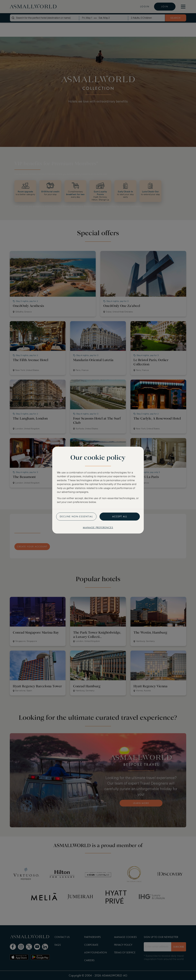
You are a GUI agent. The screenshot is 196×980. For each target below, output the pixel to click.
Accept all (120, 516)
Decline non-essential (76, 516)
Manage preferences (98, 527)
